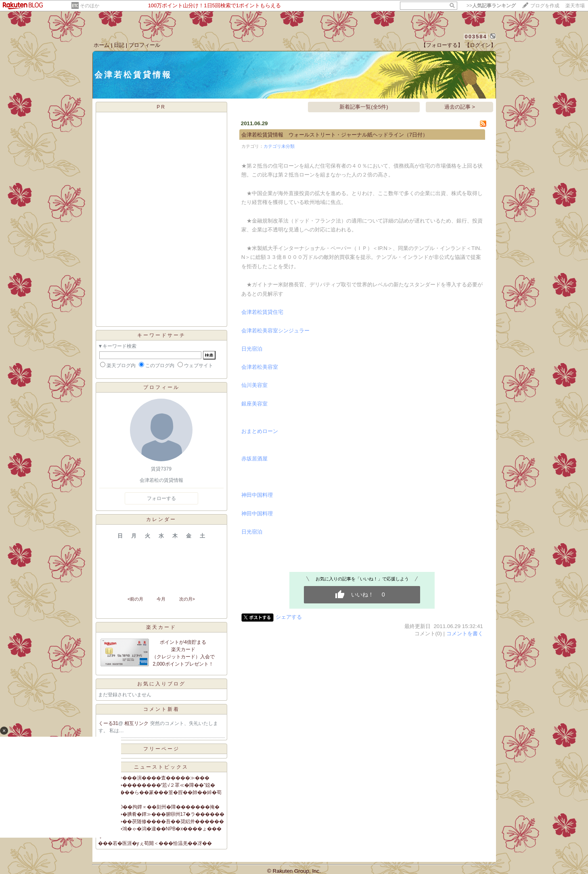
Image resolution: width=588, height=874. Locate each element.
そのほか (90, 6)
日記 (119, 45)
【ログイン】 (480, 45)
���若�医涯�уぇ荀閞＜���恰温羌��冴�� (155, 843)
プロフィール (144, 45)
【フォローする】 (442, 45)
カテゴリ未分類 (279, 146)
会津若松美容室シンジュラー (275, 331)
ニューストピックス (161, 767)
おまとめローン (260, 431)
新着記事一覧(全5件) (364, 107)
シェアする (289, 617)
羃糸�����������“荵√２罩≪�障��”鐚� (157, 785)
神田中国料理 (257, 495)
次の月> (187, 599)
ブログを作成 (545, 6)
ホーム (101, 45)
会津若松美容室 (260, 367)
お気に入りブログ (161, 684)
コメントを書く (465, 633)
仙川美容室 (254, 385)
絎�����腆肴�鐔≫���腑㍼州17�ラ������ (161, 814)
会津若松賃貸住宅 (262, 312)
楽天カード (161, 627)
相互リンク (137, 723)
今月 (161, 599)
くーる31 (108, 723)
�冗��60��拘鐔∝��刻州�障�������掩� (159, 807)
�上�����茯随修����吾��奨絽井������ (161, 821)
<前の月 (135, 599)
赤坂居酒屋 (254, 459)
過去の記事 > (460, 107)
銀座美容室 (254, 404)
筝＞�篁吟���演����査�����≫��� (154, 778)
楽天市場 (575, 6)
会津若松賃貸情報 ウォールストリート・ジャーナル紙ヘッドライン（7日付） (335, 135)
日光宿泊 (252, 349)
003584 (476, 37)
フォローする (161, 498)
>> (491, 6)
